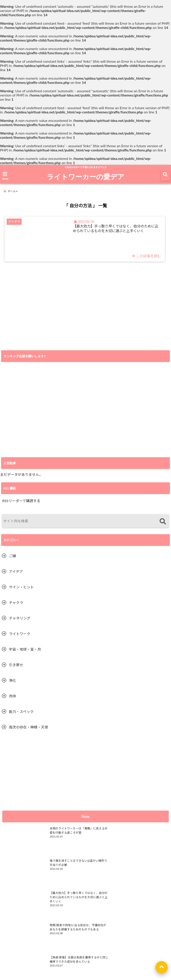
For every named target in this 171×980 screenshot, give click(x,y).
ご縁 (12, 559)
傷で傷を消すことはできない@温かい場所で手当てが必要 (141, 834)
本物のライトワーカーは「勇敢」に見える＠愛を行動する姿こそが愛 (59, 836)
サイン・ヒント (21, 590)
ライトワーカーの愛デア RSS (27, 930)
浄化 (12, 683)
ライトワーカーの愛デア (86, 177)
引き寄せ (16, 668)
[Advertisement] (85, 319)
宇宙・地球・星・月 (25, 652)
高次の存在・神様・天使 (28, 730)
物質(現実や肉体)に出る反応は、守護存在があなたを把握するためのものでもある (142, 868)
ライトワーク (20, 637)
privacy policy (107, 962)
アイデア (16, 575)
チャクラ (16, 606)
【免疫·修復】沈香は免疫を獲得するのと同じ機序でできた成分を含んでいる (59, 900)
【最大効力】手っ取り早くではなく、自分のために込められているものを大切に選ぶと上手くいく (116, 234)
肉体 (12, 699)
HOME (61, 962)
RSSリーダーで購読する (21, 504)
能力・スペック (21, 715)
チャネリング (20, 621)
